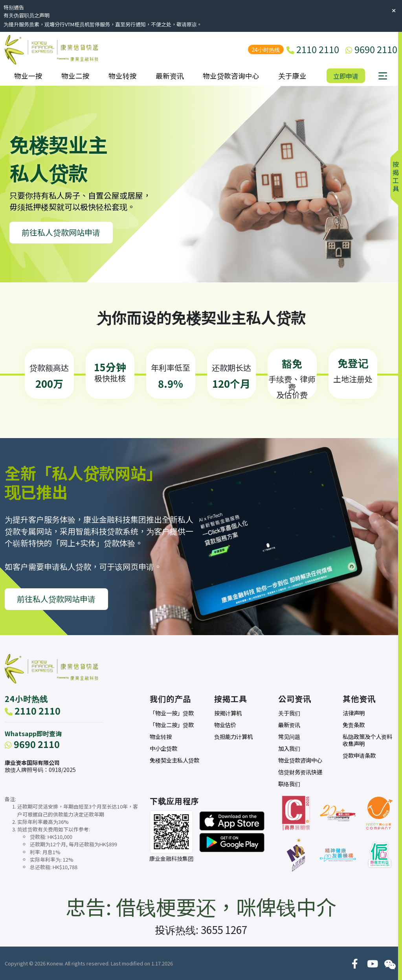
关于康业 (292, 76)
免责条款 (354, 725)
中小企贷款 (163, 748)
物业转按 (123, 76)
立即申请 (346, 76)
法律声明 (354, 713)
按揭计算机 (228, 713)
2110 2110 (33, 711)
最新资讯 (170, 76)
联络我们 (289, 784)
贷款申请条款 (359, 755)
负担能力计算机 (233, 737)
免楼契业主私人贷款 (174, 760)
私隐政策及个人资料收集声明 (367, 740)
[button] (383, 76)
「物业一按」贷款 (172, 713)
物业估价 (225, 725)
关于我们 (289, 713)
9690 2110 (32, 744)
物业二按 (75, 76)
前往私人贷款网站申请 (61, 232)
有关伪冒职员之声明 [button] (27, 15)
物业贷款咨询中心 (231, 76)
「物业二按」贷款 (172, 725)
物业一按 (28, 76)
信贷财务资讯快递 (300, 772)
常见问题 (289, 737)
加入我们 (289, 748)
